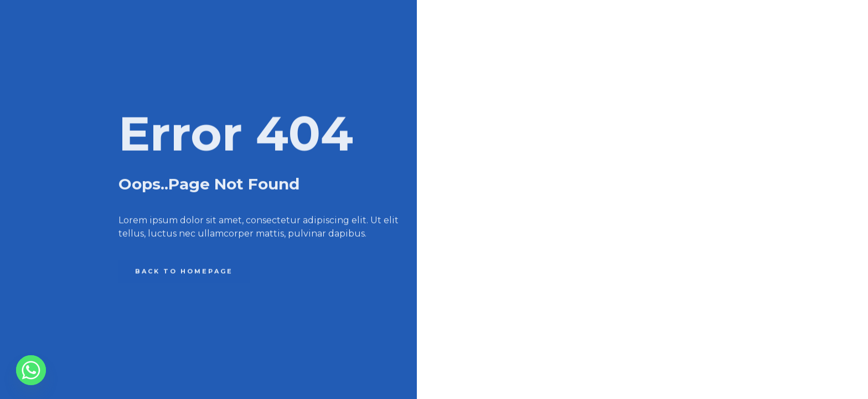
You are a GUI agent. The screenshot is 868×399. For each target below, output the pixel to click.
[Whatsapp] (31, 370)
